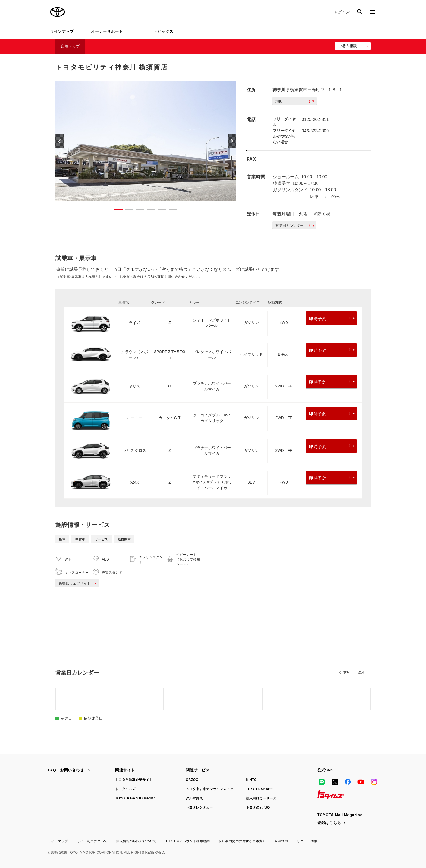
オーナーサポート (107, 31)
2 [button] (127, 211)
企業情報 (281, 841)
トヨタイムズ (125, 789)
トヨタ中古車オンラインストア (210, 789)
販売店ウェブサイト (79, 584)
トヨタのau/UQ (258, 807)
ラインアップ (62, 31)
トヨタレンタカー (199, 807)
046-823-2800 (315, 131)
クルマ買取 (194, 798)
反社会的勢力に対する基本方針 (242, 841)
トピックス (163, 31)
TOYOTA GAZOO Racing (135, 798)
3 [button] (137, 211)
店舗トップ (70, 46)
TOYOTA (58, 12)
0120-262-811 (315, 120)
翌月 (361, 672)
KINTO (251, 780)
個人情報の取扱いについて (136, 841)
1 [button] (116, 211)
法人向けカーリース (261, 798)
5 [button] (159, 211)
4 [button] (148, 211)
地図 (295, 101)
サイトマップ (58, 841)
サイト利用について (92, 841)
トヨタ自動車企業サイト (134, 780)
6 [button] (170, 211)
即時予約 (332, 319)
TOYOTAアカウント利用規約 (188, 841)
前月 (347, 672)
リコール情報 (307, 841)
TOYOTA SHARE (259, 789)
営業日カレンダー (295, 226)
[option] (146, 141)
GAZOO (192, 780)
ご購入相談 (347, 46)
